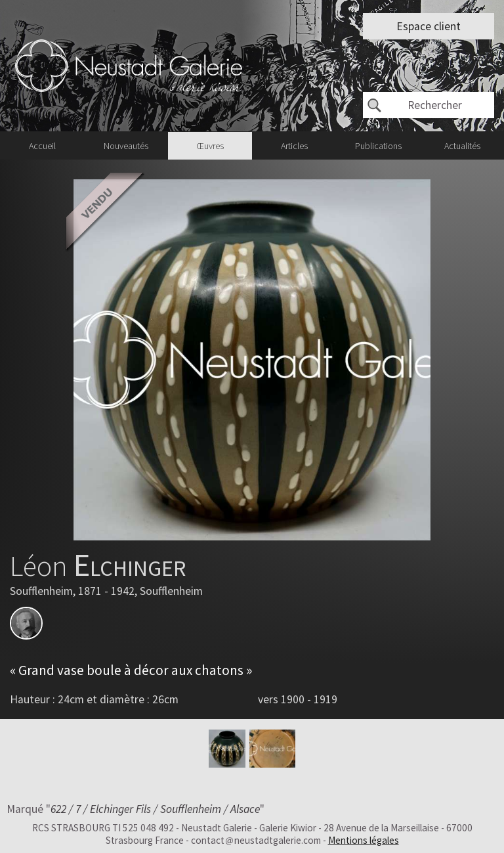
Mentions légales (364, 840)
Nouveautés (126, 146)
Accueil (42, 146)
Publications (378, 146)
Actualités (462, 146)
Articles (294, 146)
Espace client (429, 26)
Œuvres (210, 146)
